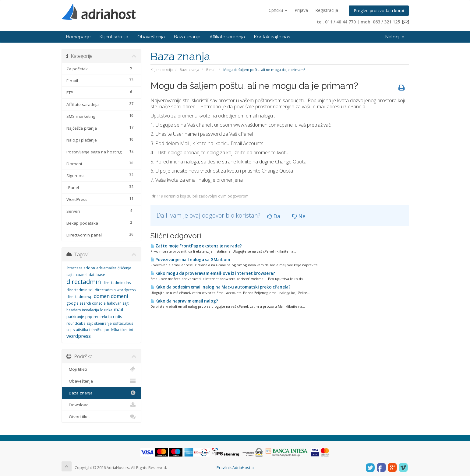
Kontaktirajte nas (272, 37)
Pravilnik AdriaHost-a (235, 468)
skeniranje (103, 323)
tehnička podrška (104, 330)
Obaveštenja (151, 37)
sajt (90, 323)
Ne (299, 216)
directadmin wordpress (115, 290)
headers (74, 310)
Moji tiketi (102, 369)
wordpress (79, 336)
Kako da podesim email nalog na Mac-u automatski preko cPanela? (221, 287)
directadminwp (80, 297)
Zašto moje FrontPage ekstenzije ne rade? (196, 246)
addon (89, 268)
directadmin (84, 282)
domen (102, 296)
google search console (86, 303)
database (97, 275)
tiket (124, 330)
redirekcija (103, 317)
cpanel (82, 275)
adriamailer (106, 268)
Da (274, 216)
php (89, 317)
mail (118, 310)
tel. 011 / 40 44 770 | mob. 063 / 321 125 (363, 22)
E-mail (211, 70)
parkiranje (75, 317)
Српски (278, 10)
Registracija (327, 10)
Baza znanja (187, 37)
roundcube (76, 323)
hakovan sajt (118, 303)
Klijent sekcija (114, 37)
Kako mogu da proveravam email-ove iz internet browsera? (213, 273)
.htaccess (74, 268)
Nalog (395, 37)
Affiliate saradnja (227, 37)
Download (102, 405)
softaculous (123, 323)
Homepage (78, 37)
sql (69, 330)
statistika (80, 330)
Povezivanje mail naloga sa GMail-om (190, 260)
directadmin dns (117, 283)
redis (117, 317)
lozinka (106, 310)
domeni (119, 296)
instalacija (90, 310)
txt (131, 330)
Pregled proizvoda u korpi (379, 10)
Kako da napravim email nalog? (184, 301)
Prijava (301, 10)
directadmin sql (80, 290)
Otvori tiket (102, 417)
